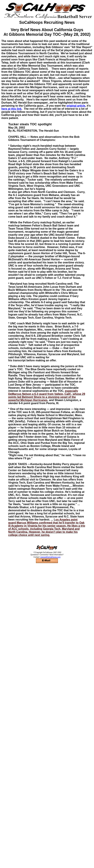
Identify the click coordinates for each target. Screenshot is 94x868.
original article (76, 106)
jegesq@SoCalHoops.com (50, 557)
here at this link (11, 109)
